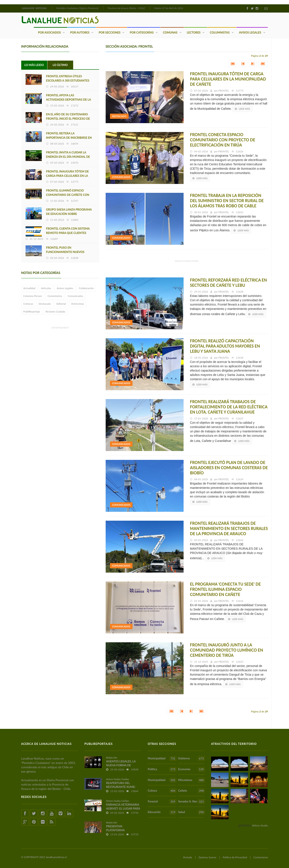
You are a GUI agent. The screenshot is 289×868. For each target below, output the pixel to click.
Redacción (112, 758)
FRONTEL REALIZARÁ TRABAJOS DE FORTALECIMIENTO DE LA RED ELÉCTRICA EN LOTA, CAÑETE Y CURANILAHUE (229, 407)
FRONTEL (224, 91)
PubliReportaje (32, 312)
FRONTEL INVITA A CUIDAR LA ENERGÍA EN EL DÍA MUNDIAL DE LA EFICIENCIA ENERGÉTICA (68, 157)
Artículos (46, 288)
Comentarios (55, 296)
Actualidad (29, 288)
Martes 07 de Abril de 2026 (169, 8)
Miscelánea (191, 780)
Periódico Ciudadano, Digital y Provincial (77, 8)
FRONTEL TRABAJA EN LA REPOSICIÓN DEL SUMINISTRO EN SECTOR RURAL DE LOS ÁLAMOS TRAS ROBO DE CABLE (227, 201)
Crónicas (28, 304)
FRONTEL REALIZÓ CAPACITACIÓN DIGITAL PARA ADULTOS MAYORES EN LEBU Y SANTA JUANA (225, 346)
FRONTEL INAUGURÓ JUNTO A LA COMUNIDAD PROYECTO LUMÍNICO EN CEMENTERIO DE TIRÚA (227, 650)
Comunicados (75, 296)
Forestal (162, 802)
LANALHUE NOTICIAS (34, 8)
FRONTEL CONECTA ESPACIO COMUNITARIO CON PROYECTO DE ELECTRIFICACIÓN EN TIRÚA (223, 140)
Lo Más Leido (34, 65)
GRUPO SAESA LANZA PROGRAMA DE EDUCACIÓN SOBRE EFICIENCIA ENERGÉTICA (69, 214)
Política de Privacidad (235, 857)
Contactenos (261, 857)
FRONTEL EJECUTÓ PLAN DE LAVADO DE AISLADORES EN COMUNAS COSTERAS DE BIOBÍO (229, 468)
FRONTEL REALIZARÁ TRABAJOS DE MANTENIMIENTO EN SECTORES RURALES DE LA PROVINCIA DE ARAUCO (229, 528)
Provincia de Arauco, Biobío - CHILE (126, 8)
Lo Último (60, 65)
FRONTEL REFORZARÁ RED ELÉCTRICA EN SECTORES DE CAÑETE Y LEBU (228, 283)
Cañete (191, 791)
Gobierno (191, 758)
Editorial (61, 304)
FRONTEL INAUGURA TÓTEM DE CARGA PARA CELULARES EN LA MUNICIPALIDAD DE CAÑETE (68, 176)
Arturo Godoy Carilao (118, 779)
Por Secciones (110, 32)
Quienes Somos (207, 857)
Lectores (194, 32)
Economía (191, 769)
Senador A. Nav (191, 802)
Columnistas (220, 32)
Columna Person (33, 296)
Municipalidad (162, 758)
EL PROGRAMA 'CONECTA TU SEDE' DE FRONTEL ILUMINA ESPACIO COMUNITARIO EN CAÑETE (225, 589)
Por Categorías (142, 32)
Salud (191, 812)
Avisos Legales (250, 32)
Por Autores (80, 32)
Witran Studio (260, 825)
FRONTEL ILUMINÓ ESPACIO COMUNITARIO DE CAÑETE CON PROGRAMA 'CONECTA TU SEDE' (68, 195)
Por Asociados (49, 32)
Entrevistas (78, 304)
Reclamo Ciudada (55, 312)
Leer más (242, 109)
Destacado (45, 304)
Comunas (170, 32)
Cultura (162, 791)
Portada (188, 857)
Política (162, 769)
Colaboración (86, 288)
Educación (162, 812)
